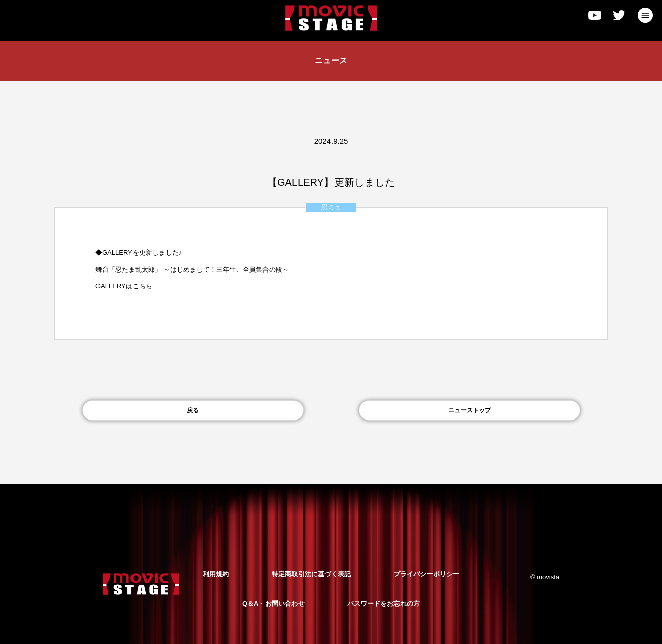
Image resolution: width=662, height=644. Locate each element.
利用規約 (216, 574)
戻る (193, 410)
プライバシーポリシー (426, 574)
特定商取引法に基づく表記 (311, 574)
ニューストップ (470, 410)
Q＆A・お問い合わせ (274, 604)
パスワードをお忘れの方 (384, 604)
